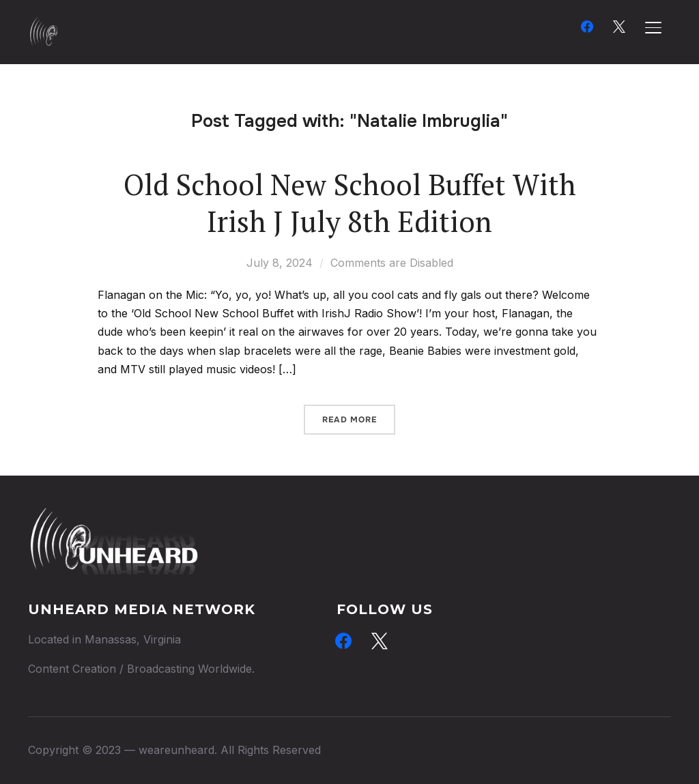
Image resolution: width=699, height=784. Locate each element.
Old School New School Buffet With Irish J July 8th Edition (350, 203)
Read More (349, 420)
